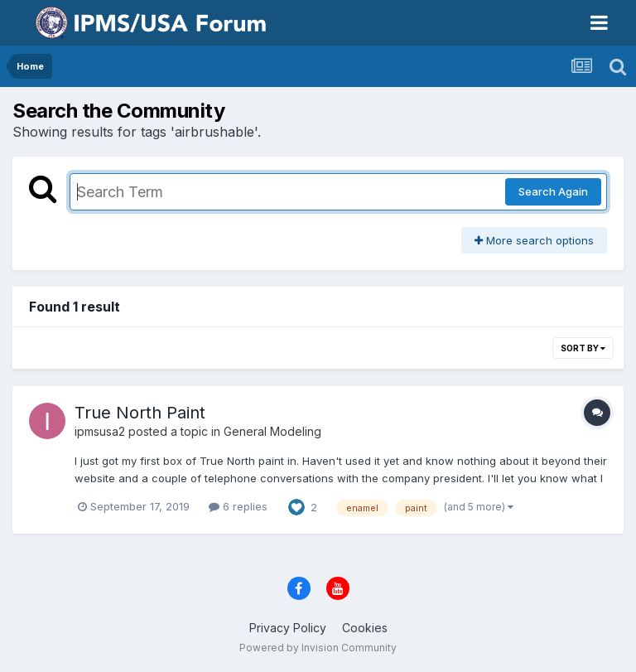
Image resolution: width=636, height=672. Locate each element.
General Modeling (272, 431)
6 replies (238, 506)
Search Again (553, 191)
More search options (534, 240)
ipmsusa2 (100, 431)
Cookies (365, 628)
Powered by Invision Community (318, 648)
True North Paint (140, 413)
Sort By (583, 348)
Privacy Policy (288, 628)
